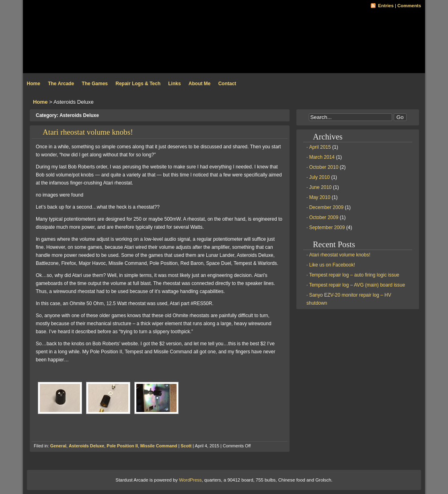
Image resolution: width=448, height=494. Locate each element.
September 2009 (327, 228)
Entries (386, 6)
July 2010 (320, 177)
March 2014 (322, 157)
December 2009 (326, 207)
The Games (95, 84)
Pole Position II (122, 446)
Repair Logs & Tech (138, 84)
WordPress (190, 480)
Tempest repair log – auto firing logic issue (354, 275)
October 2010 (324, 167)
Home (34, 84)
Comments (409, 6)
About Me (200, 84)
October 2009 (324, 217)
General (58, 446)
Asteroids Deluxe (86, 446)
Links (174, 84)
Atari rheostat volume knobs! (88, 132)
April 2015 (320, 147)
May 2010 (320, 197)
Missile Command (159, 446)
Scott (186, 446)
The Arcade (61, 84)
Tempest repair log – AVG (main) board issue (357, 285)
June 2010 (321, 187)
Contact (227, 84)
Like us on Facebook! (332, 265)
